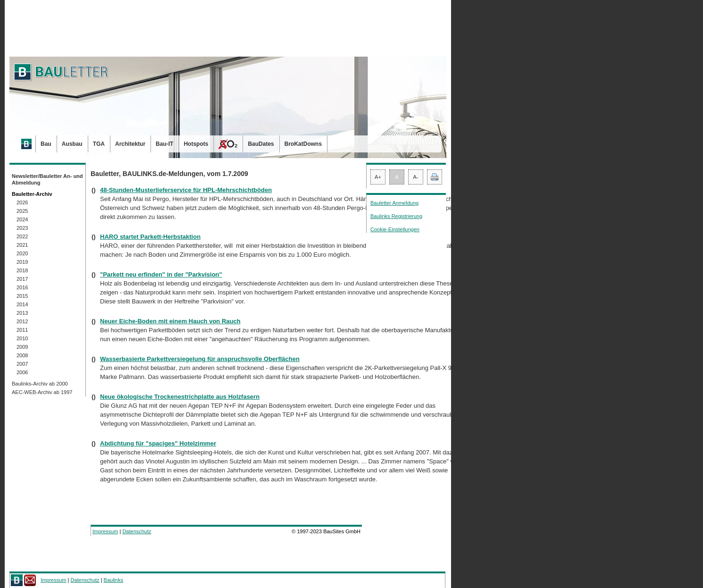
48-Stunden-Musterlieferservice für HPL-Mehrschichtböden (186, 190)
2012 (22, 321)
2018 (22, 270)
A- (416, 177)
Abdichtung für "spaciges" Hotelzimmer (158, 443)
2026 (22, 202)
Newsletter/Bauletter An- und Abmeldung (47, 179)
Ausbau (72, 144)
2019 (22, 262)
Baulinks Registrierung (396, 216)
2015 (22, 296)
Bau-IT (164, 144)
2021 (22, 245)
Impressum (105, 531)
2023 (22, 228)
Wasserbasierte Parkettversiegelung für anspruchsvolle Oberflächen (200, 359)
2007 (22, 364)
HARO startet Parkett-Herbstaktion (150, 237)
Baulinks (114, 580)
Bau (46, 144)
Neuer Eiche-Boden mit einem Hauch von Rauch (170, 321)
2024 (22, 219)
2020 (22, 253)
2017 (22, 279)
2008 (22, 355)
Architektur (130, 144)
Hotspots (196, 144)
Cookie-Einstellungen (395, 229)
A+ (378, 177)
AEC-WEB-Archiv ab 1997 (42, 392)
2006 (22, 372)
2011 (22, 330)
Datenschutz (137, 531)
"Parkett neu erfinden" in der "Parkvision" (161, 274)
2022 (22, 236)
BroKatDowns (303, 144)
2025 (22, 211)
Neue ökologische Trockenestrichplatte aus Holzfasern (180, 397)
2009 (22, 347)
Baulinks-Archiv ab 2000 (40, 384)
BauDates (261, 144)
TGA (99, 144)
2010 (22, 338)
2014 (22, 304)
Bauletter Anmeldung (394, 203)
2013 (22, 313)
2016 (22, 287)
